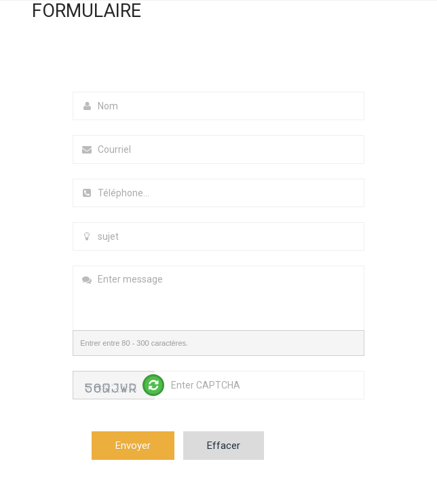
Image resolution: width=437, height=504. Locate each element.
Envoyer (133, 446)
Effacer (224, 446)
